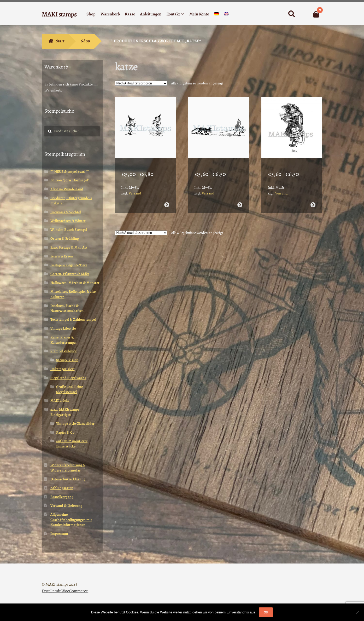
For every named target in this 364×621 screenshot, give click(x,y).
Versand (135, 188)
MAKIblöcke (60, 401)
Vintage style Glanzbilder (75, 424)
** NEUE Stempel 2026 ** (70, 172)
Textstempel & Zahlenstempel (73, 320)
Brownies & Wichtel (66, 212)
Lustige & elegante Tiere (69, 265)
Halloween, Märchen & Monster (75, 283)
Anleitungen (151, 14)
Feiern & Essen (62, 256)
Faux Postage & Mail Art (69, 247)
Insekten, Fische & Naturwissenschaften (67, 308)
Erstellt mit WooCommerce (65, 591)
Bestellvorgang (62, 497)
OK (266, 612)
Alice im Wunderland (67, 189)
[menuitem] (216, 15)
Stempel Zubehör (64, 351)
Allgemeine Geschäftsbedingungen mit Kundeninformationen (71, 520)
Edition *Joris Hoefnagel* (70, 180)
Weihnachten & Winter (68, 221)
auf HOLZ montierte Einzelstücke (72, 444)
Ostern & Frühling (65, 238)
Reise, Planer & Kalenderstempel (63, 340)
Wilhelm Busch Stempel (69, 230)
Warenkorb (110, 14)
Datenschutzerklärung (68, 479)
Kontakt (173, 14)
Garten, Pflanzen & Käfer (70, 274)
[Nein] (357, 612)
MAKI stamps (59, 14)
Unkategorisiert (63, 369)
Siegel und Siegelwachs (68, 378)
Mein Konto (199, 14)
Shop (91, 14)
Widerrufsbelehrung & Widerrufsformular (68, 468)
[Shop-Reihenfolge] (141, 83)
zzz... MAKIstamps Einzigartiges (65, 412)
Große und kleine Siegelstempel (69, 389)
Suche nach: (292, 14)
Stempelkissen (67, 360)
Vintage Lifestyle (63, 328)
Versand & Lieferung (66, 506)
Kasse (130, 14)
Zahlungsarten (62, 488)
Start (60, 41)
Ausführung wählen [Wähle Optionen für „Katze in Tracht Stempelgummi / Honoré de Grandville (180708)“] (313, 200)
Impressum (59, 534)
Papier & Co (65, 432)
